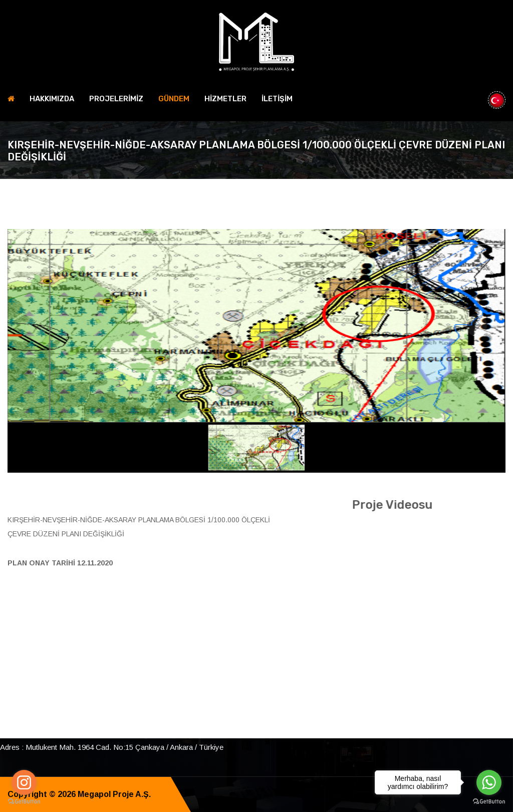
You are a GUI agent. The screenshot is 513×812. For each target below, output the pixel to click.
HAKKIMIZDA (52, 99)
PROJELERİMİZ (116, 99)
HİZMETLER (225, 99)
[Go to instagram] (24, 782)
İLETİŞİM (277, 99)
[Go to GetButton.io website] (24, 802)
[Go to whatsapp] (489, 782)
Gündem (174, 99)
